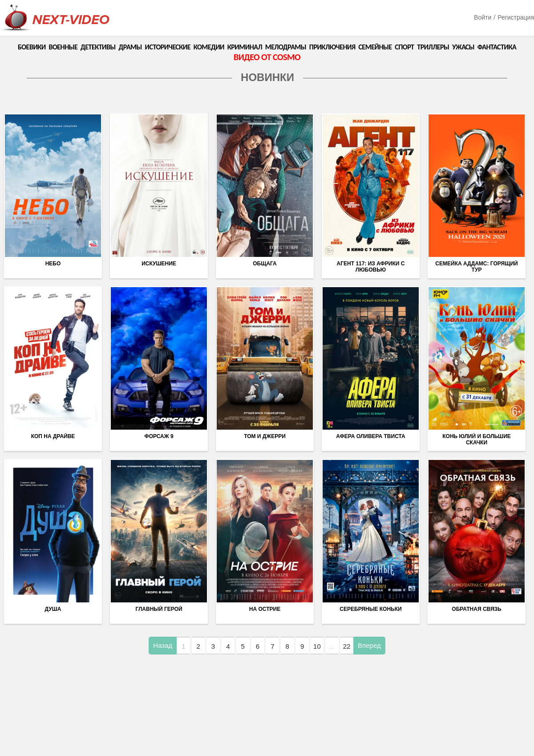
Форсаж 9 (159, 436)
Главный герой (159, 609)
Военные (63, 47)
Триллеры (433, 47)
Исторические (168, 47)
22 (347, 646)
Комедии (209, 47)
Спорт (404, 47)
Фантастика (497, 47)
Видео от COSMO (267, 57)
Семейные (375, 47)
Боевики (32, 47)
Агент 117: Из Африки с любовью (371, 267)
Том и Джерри (265, 436)
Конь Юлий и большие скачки (477, 439)
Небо (53, 264)
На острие (265, 609)
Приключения (332, 47)
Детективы (98, 47)
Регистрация (516, 17)
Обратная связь (476, 609)
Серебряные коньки (370, 609)
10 (317, 646)
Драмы (130, 47)
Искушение (159, 264)
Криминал (245, 47)
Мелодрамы (286, 47)
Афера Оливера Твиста (371, 436)
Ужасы (463, 47)
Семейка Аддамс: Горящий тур (476, 267)
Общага (265, 264)
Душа (53, 609)
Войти (483, 17)
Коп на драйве (53, 436)
